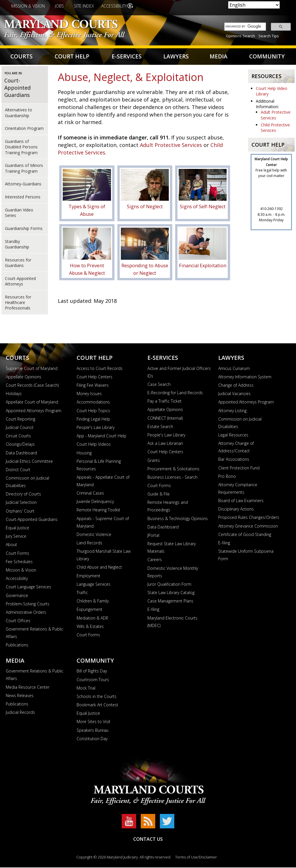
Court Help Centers (95, 377)
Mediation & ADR (92, 619)
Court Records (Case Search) (32, 386)
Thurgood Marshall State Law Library (104, 556)
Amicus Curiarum (234, 369)
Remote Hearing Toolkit (98, 511)
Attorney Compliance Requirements (238, 489)
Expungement (89, 610)
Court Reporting (21, 420)
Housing (84, 453)
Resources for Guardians (18, 263)
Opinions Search (240, 36)
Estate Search (160, 427)
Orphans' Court (20, 512)
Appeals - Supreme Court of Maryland (103, 523)
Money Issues (89, 394)
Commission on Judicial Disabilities (27, 483)
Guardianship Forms (24, 229)
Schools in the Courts (97, 697)
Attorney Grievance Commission (248, 527)
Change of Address (236, 386)
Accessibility (115, 6)
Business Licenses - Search (172, 478)
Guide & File (159, 495)
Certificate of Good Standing (245, 535)
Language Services (94, 585)
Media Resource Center (28, 688)
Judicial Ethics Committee (29, 462)
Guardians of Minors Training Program (24, 169)
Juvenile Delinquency (95, 502)
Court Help (72, 57)
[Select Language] (254, 5)
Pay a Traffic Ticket (164, 402)
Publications (17, 646)
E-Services (127, 57)
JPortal (153, 536)
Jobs (59, 6)
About (11, 545)
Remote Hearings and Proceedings (168, 507)
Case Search (159, 385)
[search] (244, 26)
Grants (154, 461)
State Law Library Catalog (171, 593)
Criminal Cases (90, 494)
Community (267, 57)
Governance (17, 596)
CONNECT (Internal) (165, 419)
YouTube (129, 822)
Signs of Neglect (145, 207)
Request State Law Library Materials (172, 548)
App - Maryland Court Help (101, 437)
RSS (148, 822)
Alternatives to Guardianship (18, 113)
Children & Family (93, 602)
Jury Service (16, 537)
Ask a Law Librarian (165, 444)
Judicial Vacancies (234, 394)
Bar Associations (234, 460)
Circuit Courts (18, 437)
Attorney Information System (245, 377)
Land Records (89, 544)
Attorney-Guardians (23, 185)
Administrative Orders (26, 613)
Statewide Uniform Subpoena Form (246, 556)
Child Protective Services (275, 128)
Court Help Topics (93, 411)
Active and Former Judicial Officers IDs (179, 373)
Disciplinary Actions (236, 510)
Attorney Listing (232, 411)
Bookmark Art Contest (97, 706)
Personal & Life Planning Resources (99, 466)
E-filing (153, 610)
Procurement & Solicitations (173, 469)
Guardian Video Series (19, 213)
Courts (22, 57)
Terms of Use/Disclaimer (196, 858)
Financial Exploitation (203, 266)
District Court (18, 470)
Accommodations (93, 403)
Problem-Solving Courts (28, 604)
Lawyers (176, 57)
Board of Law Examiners (241, 501)
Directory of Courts (23, 495)
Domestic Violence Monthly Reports (173, 573)
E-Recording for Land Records (175, 394)
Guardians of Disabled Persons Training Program (21, 148)
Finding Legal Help (93, 420)
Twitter (167, 822)
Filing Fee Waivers (93, 386)
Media (218, 57)
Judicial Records (20, 713)
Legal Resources (233, 436)
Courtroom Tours (93, 680)
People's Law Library (96, 428)
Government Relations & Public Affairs (35, 634)
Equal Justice (17, 529)
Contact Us (148, 840)
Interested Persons (23, 198)
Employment (88, 576)
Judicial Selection (21, 503)
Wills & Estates (90, 627)
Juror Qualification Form (169, 585)
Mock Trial (86, 689)
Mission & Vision (28, 6)
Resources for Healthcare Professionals (18, 303)
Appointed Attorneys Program (34, 411)
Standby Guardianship (17, 245)
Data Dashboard (21, 453)
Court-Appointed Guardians (17, 89)
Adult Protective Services (171, 146)
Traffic (82, 593)
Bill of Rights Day (92, 672)
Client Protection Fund (239, 468)
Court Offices (18, 621)
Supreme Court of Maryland (32, 369)
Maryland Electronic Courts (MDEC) (172, 622)
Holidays (14, 394)
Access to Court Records (100, 369)
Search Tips (269, 36)
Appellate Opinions (24, 377)
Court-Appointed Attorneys (20, 282)
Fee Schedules (19, 562)
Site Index (84, 6)
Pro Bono (227, 477)
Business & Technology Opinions (178, 519)
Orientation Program (24, 129)
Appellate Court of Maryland (32, 403)
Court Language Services (28, 588)
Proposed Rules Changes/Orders (249, 518)
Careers (155, 560)
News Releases (20, 696)
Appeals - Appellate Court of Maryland (103, 482)
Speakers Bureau (92, 731)
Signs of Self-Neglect (203, 207)
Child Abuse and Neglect (99, 568)
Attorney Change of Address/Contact (236, 448)
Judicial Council (20, 428)
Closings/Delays (20, 445)
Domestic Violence (94, 535)
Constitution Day (92, 739)
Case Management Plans (170, 602)
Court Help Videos (94, 445)
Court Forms (17, 554)
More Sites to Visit (94, 722)
